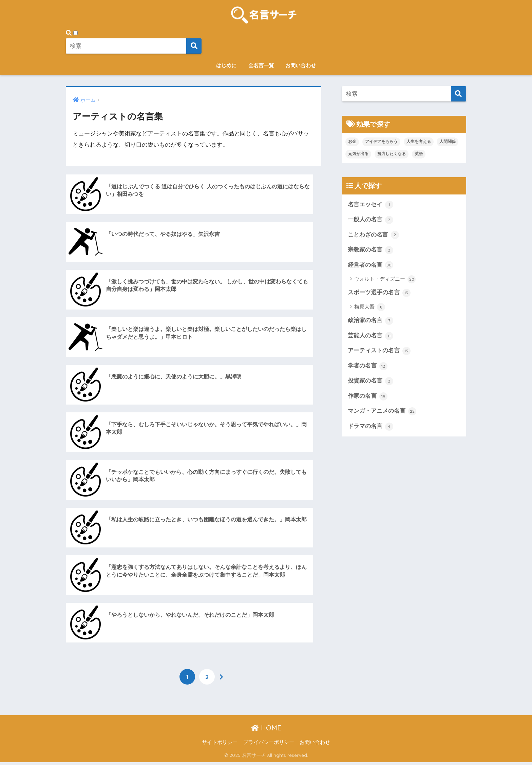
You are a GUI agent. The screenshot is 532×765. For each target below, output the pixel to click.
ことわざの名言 (373, 235)
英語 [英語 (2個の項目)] (419, 154)
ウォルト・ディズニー (385, 280)
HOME (266, 731)
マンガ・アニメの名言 (382, 412)
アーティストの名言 (379, 352)
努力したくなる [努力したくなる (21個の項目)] (392, 154)
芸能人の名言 (370, 336)
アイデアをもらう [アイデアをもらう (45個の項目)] (381, 142)
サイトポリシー (220, 745)
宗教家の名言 (370, 250)
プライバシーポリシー (269, 745)
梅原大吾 (370, 307)
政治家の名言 (370, 321)
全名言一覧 (261, 65)
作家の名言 (368, 397)
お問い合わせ (301, 65)
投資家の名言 (370, 382)
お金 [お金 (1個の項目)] (352, 142)
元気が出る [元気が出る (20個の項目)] (358, 154)
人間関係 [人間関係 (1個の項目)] (448, 142)
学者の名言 (368, 367)
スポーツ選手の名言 (379, 293)
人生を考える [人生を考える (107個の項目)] (419, 142)
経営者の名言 (370, 265)
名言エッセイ (370, 205)
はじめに (226, 65)
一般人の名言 (370, 220)
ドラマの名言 (370, 427)
